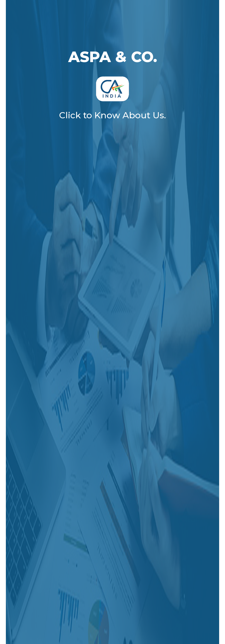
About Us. (144, 115)
